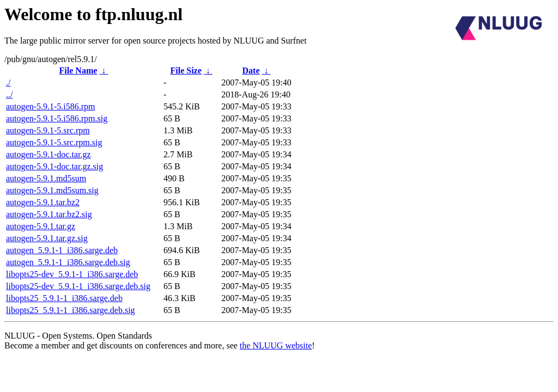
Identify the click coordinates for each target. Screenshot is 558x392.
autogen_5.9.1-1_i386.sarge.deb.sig (68, 262)
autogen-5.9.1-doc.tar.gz (48, 154)
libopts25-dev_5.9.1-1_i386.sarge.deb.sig (78, 286)
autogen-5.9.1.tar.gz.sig (47, 238)
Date (251, 71)
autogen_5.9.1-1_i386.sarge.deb (62, 250)
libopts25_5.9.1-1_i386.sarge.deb (64, 298)
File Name (78, 71)
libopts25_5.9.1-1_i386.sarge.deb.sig (71, 310)
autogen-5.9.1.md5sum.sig (52, 190)
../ (9, 94)
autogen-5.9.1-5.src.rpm (48, 130)
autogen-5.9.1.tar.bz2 (43, 202)
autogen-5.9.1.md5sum (46, 178)
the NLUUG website (276, 345)
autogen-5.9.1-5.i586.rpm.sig (57, 118)
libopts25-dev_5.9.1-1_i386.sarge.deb (72, 274)
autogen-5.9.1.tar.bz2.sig (49, 214)
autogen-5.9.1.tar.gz (41, 226)
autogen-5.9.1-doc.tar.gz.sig (54, 166)
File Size (186, 71)
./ (8, 82)
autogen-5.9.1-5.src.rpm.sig (54, 142)
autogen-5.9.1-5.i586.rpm (51, 106)
